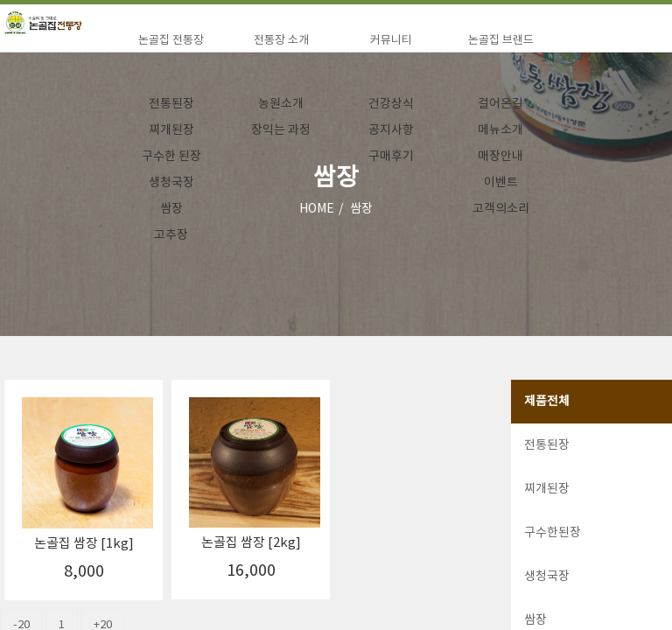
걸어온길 (500, 104)
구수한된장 (553, 533)
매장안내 (500, 157)
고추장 (171, 235)
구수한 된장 (171, 157)
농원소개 (281, 104)
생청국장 (171, 183)
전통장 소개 (281, 41)
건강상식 (391, 104)
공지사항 (391, 130)
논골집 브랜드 (501, 41)
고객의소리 (501, 209)
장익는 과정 (281, 130)
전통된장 (171, 104)
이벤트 (501, 183)
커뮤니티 (391, 41)
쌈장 (171, 209)
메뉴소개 (500, 130)
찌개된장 (171, 130)
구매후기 (391, 157)
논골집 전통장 (171, 41)
